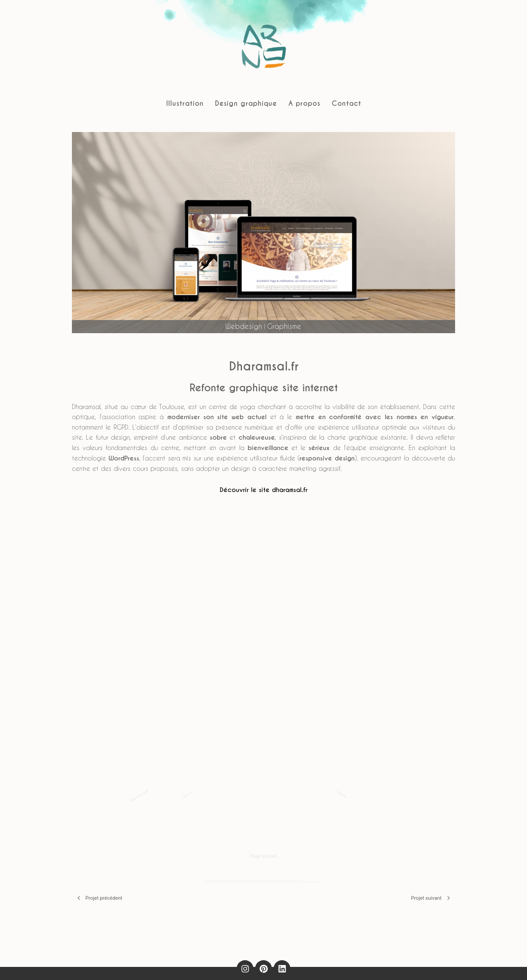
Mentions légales (180, 967)
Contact (347, 103)
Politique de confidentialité (240, 967)
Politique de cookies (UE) (309, 967)
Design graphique (246, 103)
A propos (304, 103)
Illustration (185, 103)
